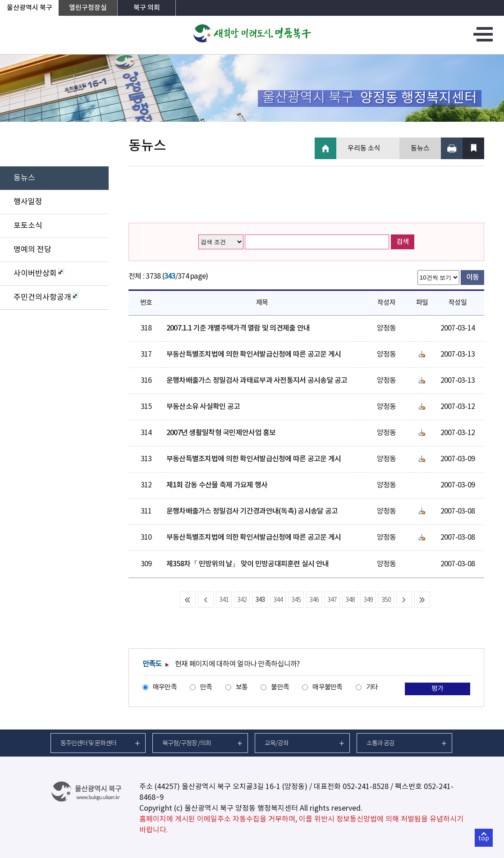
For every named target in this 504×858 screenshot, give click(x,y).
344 (278, 600)
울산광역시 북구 (30, 8)
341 (224, 600)
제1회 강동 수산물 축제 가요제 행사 (217, 485)
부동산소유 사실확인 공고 (203, 407)
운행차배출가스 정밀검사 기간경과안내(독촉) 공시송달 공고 (252, 511)
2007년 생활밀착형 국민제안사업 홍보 (221, 433)
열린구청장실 (88, 8)
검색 (403, 242)
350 (386, 600)
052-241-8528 (366, 787)
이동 (473, 277)
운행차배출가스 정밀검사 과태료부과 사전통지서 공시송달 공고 (257, 381)
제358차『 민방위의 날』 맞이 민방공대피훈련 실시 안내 (248, 564)
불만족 (280, 687)
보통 (242, 687)
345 (296, 600)
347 (332, 600)
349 (368, 600)
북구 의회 (147, 8)
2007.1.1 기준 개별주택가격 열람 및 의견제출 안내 (238, 328)
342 (242, 600)
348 (350, 600)
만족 (206, 687)
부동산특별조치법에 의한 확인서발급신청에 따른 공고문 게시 (254, 354)
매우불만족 (327, 687)
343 (260, 600)
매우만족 (165, 687)
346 (314, 600)
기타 (372, 687)
